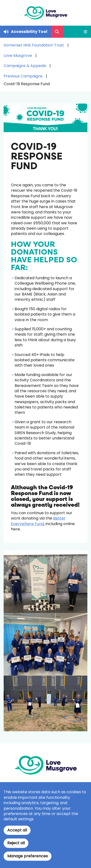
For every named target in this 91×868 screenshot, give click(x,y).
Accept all (17, 830)
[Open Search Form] (57, 32)
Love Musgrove (18, 56)
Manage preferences (28, 856)
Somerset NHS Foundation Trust (34, 45)
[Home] (45, 13)
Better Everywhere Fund (38, 521)
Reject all (16, 843)
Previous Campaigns (23, 76)
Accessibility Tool (29, 32)
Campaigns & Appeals (25, 66)
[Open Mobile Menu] (84, 32)
